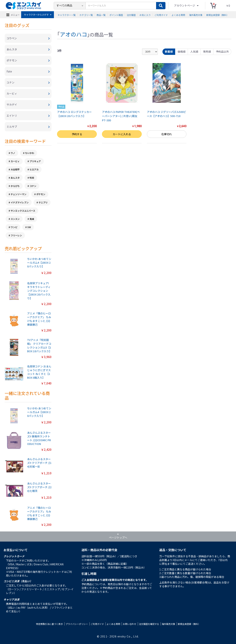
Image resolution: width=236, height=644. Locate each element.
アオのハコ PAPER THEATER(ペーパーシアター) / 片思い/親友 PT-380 (121, 116)
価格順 (182, 51)
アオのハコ (73, 34)
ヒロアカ (34, 169)
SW (29, 227)
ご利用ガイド (161, 15)
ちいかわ (30, 153)
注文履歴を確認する (149, 624)
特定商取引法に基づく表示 (49, 624)
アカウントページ (185, 5)
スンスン (15, 219)
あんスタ (15, 178)
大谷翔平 (15, 169)
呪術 (32, 178)
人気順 (194, 51)
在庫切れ (167, 134)
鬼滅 (32, 219)
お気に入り (145, 15)
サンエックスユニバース (23, 211)
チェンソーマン (19, 194)
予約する (77, 134)
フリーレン (16, 235)
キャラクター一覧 (67, 15)
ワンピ (14, 227)
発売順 (207, 51)
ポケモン (41, 194)
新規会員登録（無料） (217, 15)
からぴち (15, 186)
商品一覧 (101, 15)
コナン (33, 186)
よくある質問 (178, 15)
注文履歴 (131, 15)
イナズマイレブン (20, 202)
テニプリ (43, 202)
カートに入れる (122, 134)
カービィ (15, 161)
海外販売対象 (196, 15)
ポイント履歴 (116, 15)
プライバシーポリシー (77, 624)
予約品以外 (222, 51)
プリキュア (35, 161)
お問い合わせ (130, 624)
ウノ (13, 153)
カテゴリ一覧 (86, 15)
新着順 (169, 51)
